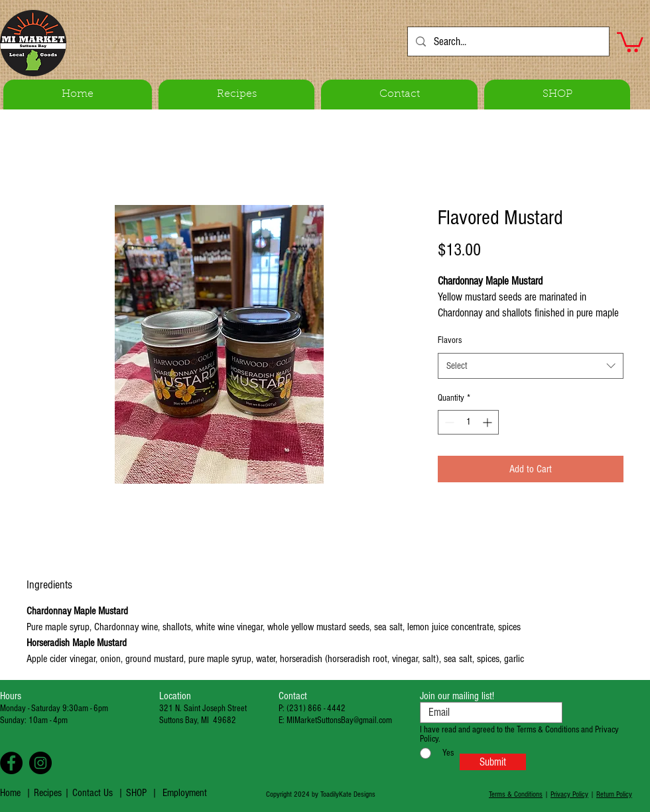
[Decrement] (448, 422)
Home (10, 793)
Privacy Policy (569, 794)
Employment (185, 793)
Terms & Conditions (516, 794)
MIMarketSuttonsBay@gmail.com (339, 720)
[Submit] (493, 762)
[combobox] (531, 366)
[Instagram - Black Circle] (40, 763)
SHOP (136, 793)
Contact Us (93, 793)
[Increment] (488, 422)
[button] (630, 41)
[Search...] (507, 41)
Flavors (450, 340)
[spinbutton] (468, 422)
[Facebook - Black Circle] (11, 763)
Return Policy (614, 794)
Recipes (49, 793)
